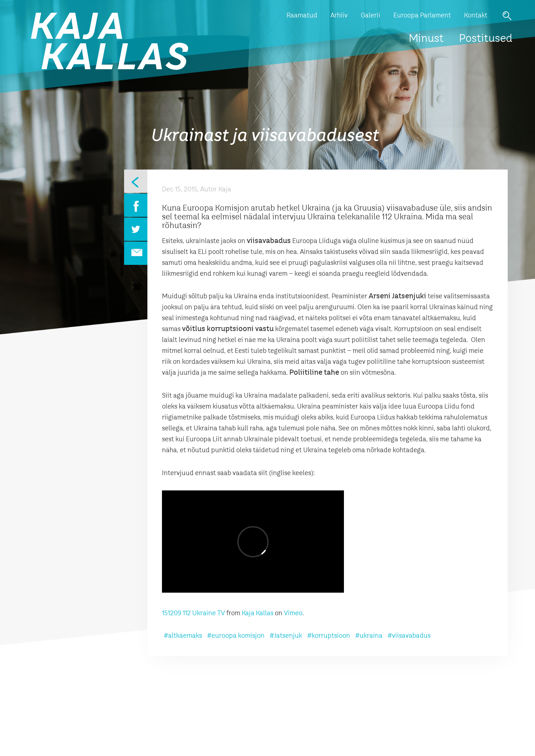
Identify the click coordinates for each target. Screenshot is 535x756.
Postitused (486, 39)
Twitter (136, 229)
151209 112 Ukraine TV (193, 613)
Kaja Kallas (257, 613)
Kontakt (476, 16)
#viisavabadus (409, 636)
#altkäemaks (183, 636)
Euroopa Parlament (422, 16)
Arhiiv (339, 16)
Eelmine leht (136, 181)
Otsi (507, 16)
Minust (426, 39)
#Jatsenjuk (286, 636)
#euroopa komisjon (236, 636)
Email (136, 253)
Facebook (136, 205)
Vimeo (293, 613)
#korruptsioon (329, 636)
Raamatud (302, 16)
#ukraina (369, 636)
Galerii (370, 16)
